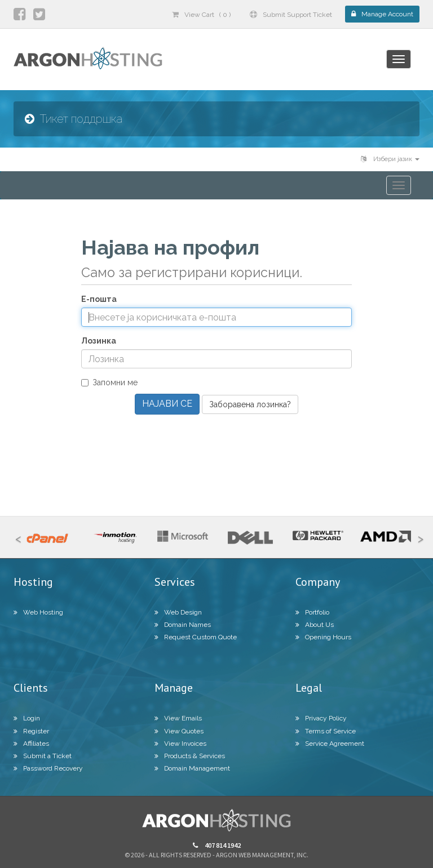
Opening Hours (323, 637)
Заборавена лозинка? (250, 404)
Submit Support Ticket (291, 15)
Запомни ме (109, 382)
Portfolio (312, 612)
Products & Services (190, 756)
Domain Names (183, 625)
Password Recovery (48, 768)
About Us (315, 625)
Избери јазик (390, 159)
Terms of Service (326, 731)
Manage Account (382, 14)
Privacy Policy (321, 718)
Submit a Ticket (43, 756)
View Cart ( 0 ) (201, 15)
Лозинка (99, 341)
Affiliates (31, 744)
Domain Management (192, 768)
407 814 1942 (217, 845)
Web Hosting (38, 612)
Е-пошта (99, 299)
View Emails (178, 718)
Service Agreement (330, 744)
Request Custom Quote (196, 637)
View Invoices (180, 744)
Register (31, 731)
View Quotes (179, 731)
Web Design (178, 612)
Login (27, 718)
